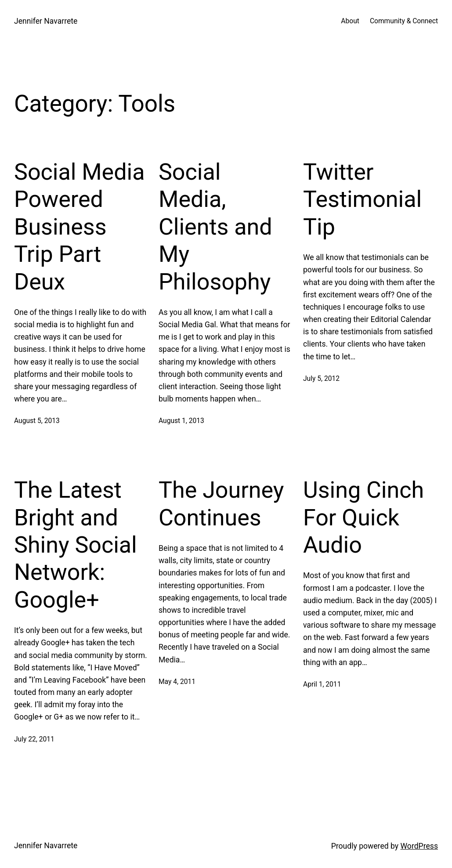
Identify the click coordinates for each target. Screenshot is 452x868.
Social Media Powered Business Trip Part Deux (79, 227)
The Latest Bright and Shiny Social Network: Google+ (76, 545)
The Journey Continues (221, 504)
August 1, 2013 (181, 421)
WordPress (419, 846)
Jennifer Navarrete (46, 21)
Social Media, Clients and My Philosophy (215, 227)
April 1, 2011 (322, 684)
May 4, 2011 (177, 682)
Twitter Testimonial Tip (362, 199)
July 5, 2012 (321, 379)
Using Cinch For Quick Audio (363, 517)
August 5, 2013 (37, 421)
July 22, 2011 (34, 739)
